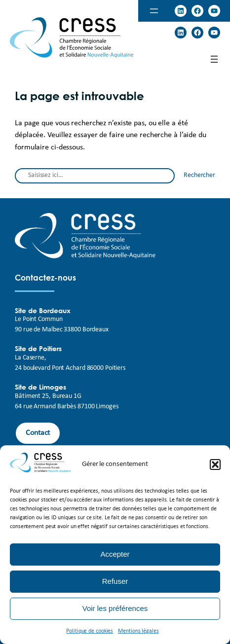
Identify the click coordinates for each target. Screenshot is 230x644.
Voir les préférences (115, 608)
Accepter (115, 554)
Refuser (115, 581)
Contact (38, 433)
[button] (215, 465)
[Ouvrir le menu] (154, 11)
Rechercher (199, 175)
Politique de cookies (90, 631)
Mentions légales (138, 631)
